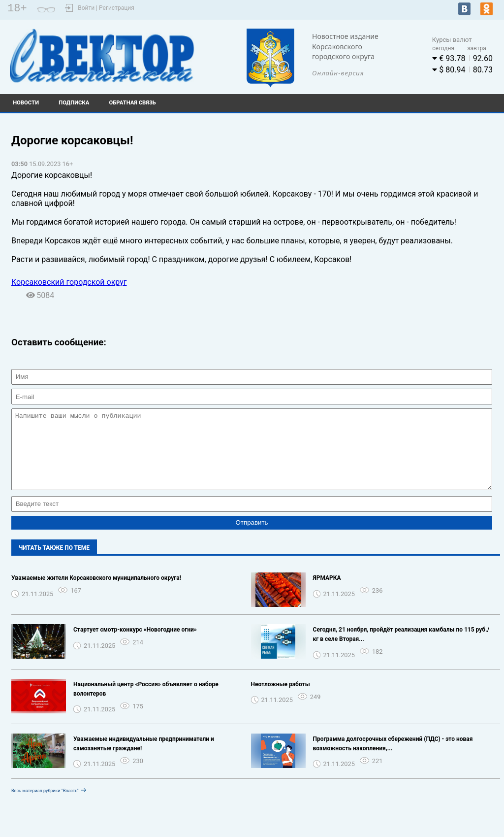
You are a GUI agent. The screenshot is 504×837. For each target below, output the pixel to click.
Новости (26, 103)
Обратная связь (133, 103)
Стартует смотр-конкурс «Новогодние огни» (135, 644)
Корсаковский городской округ (69, 282)
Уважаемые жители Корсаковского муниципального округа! (96, 593)
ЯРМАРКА (327, 593)
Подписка (74, 103)
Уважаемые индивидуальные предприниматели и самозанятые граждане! (144, 758)
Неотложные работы (281, 699)
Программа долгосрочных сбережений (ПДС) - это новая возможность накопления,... (393, 758)
